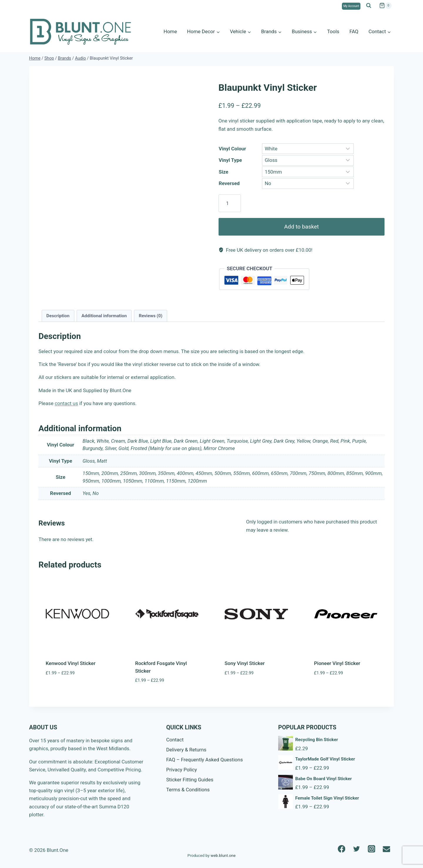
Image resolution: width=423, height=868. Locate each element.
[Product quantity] (230, 203)
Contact (175, 740)
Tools (333, 31)
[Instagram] (371, 849)
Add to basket (301, 227)
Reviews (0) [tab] (150, 316)
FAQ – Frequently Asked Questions (205, 760)
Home (170, 31)
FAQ (354, 31)
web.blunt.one (223, 855)
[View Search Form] (369, 6)
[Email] (386, 849)
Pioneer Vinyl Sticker (337, 663)
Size (224, 172)
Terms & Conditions (188, 790)
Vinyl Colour (233, 149)
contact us (66, 403)
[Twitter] (356, 849)
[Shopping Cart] (385, 6)
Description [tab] (58, 316)
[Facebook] (341, 849)
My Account (351, 6)
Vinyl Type (230, 160)
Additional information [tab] (104, 316)
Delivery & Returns (186, 750)
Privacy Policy (182, 770)
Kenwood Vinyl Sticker (71, 663)
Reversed (229, 183)
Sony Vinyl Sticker (245, 663)
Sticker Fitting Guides (190, 780)
